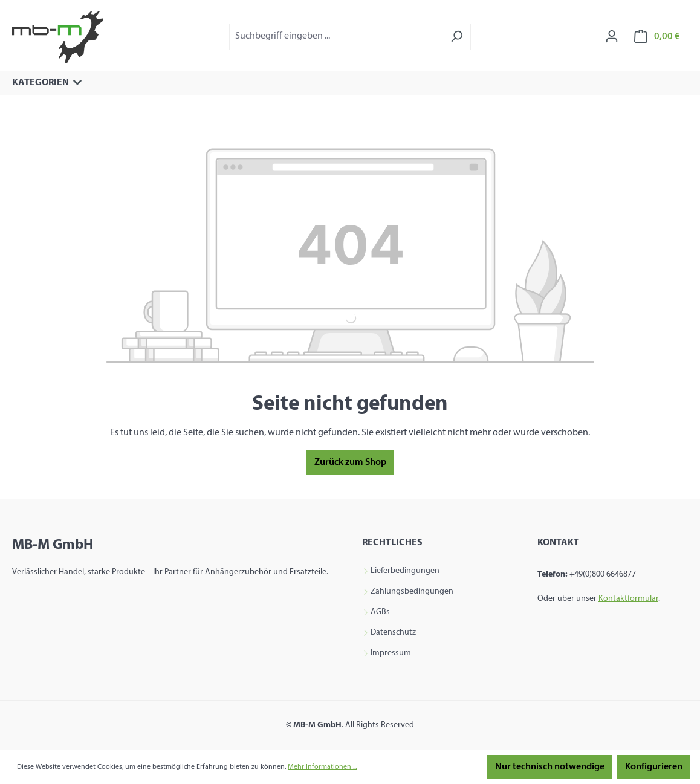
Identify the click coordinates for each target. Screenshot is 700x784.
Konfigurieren (654, 767)
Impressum (391, 653)
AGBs (380, 612)
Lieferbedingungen (405, 571)
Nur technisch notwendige (550, 767)
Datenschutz (393, 633)
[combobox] (336, 37)
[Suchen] (457, 37)
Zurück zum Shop (350, 462)
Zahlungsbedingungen (412, 592)
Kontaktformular (628, 599)
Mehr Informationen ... (322, 767)
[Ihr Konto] (612, 37)
